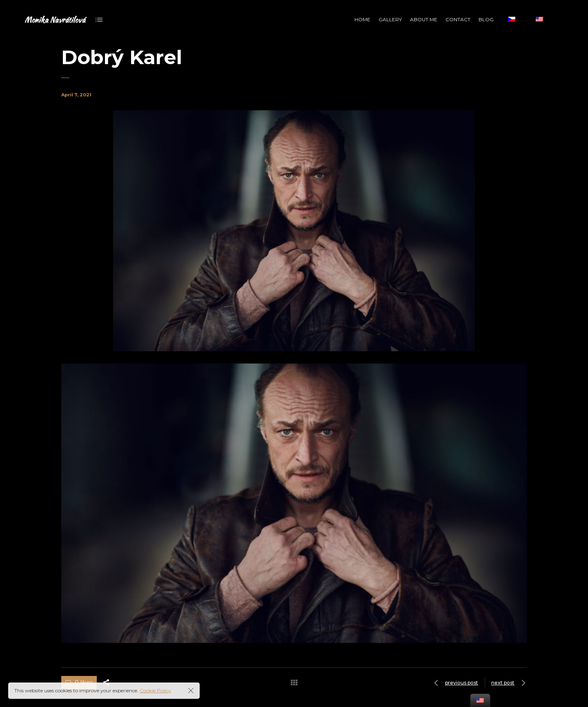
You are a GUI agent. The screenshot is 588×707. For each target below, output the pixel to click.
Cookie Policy (155, 690)
